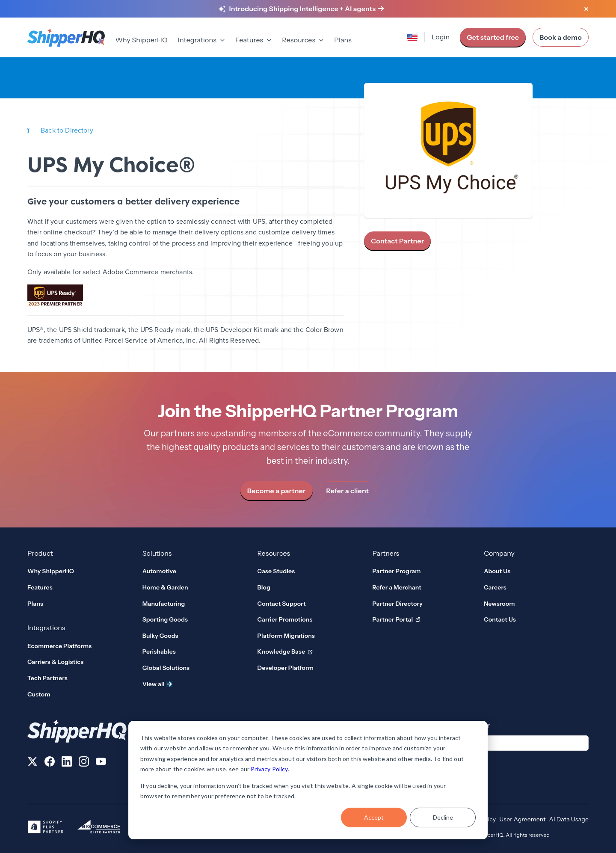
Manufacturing (164, 604)
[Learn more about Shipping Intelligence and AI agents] (307, 9)
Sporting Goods (165, 619)
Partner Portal (396, 620)
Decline (443, 817)
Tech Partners (47, 678)
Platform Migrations (286, 636)
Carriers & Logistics (55, 662)
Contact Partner (397, 241)
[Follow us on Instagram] (84, 763)
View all (157, 684)
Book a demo (561, 37)
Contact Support (282, 604)
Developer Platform (286, 668)
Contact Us (500, 619)
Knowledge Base (285, 652)
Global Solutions (166, 668)
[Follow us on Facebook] (50, 763)
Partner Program (396, 571)
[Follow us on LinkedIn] (67, 763)
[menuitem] (141, 41)
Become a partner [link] (277, 491)
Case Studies (276, 571)
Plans (343, 40)
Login (441, 37)
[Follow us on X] (33, 763)
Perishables (159, 652)
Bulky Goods (160, 636)
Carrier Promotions (285, 619)
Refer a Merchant (397, 587)
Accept (374, 817)
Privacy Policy (269, 769)
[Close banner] (586, 9)
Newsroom (499, 604)
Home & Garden (165, 587)
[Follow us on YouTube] (101, 763)
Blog (264, 587)
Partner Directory (397, 604)
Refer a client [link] (348, 491)
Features (40, 587)
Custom (39, 694)
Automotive (159, 571)
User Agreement (522, 819)
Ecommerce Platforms (59, 646)
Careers (495, 587)
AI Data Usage (569, 819)
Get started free (493, 37)
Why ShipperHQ (141, 40)
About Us (497, 571)
